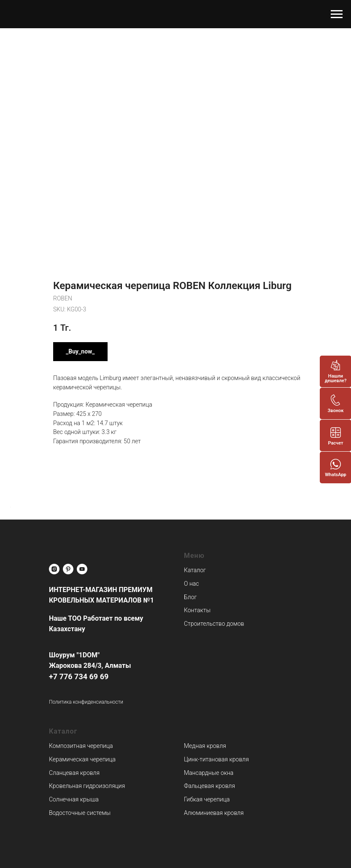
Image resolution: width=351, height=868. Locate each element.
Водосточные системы (80, 813)
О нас (191, 584)
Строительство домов (214, 624)
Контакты (197, 610)
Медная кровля (205, 746)
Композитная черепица (81, 746)
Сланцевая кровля (74, 773)
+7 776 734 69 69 (79, 676)
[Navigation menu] (337, 14)
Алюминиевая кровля (214, 813)
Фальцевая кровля (209, 786)
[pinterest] (68, 569)
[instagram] (54, 569)
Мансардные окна (209, 773)
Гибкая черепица (207, 799)
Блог (190, 597)
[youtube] (82, 569)
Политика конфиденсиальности (86, 702)
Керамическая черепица (82, 759)
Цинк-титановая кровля (216, 759)
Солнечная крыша (74, 799)
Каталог (195, 570)
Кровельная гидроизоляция (87, 786)
